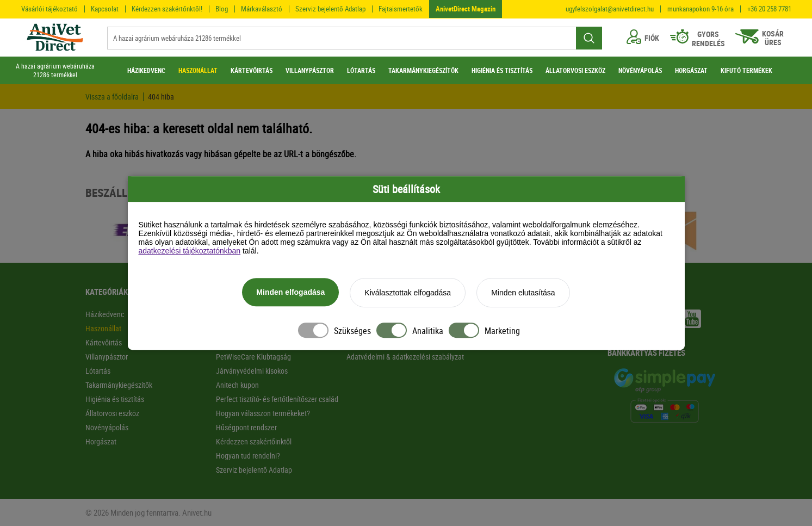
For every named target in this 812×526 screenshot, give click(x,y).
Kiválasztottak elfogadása (408, 293)
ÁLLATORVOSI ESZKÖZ (575, 70)
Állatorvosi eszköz (112, 413)
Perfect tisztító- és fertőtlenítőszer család (277, 399)
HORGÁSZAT (691, 70)
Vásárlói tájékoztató (49, 9)
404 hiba (161, 97)
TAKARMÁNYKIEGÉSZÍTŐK (423, 70)
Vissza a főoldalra (112, 97)
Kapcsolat (105, 9)
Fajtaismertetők (401, 9)
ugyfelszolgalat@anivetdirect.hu (610, 9)
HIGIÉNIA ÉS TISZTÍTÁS (502, 70)
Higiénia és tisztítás (115, 399)
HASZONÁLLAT (198, 70)
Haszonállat (103, 328)
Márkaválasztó (262, 9)
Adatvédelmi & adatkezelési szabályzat (405, 357)
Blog (222, 9)
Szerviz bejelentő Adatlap (330, 9)
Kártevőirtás (104, 342)
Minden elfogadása (290, 293)
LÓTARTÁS (361, 70)
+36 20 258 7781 (769, 9)
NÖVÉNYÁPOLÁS (640, 70)
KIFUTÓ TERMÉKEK (746, 70)
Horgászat (101, 441)
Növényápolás (107, 427)
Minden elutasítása (523, 293)
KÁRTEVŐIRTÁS (252, 70)
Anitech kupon (237, 385)
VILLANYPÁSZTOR (310, 70)
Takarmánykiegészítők (119, 385)
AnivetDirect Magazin (466, 9)
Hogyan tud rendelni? (248, 456)
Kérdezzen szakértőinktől (254, 441)
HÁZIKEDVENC (146, 70)
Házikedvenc (105, 314)
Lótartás (98, 371)
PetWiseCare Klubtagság (253, 357)
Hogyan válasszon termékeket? (263, 413)
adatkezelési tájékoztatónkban (190, 251)
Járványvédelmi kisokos (252, 371)
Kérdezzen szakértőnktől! (167, 9)
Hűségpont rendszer (246, 427)
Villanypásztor (107, 357)
